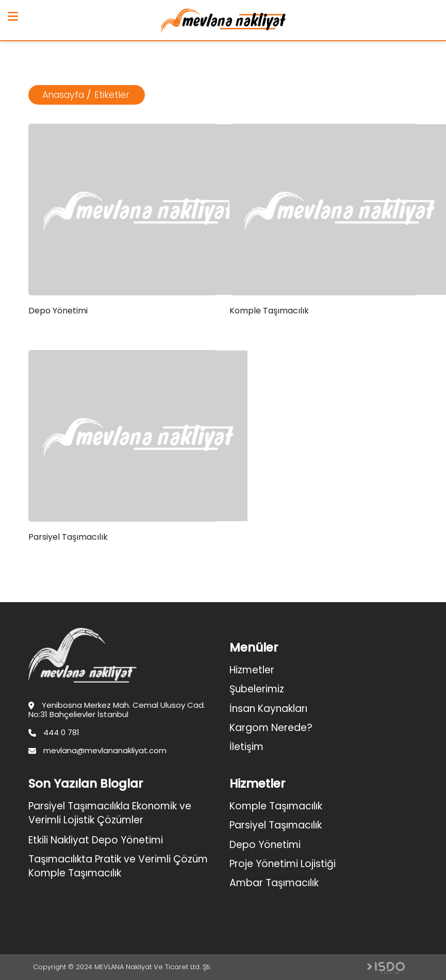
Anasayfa (63, 95)
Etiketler (112, 95)
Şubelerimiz (257, 689)
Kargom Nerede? (271, 728)
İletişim (246, 747)
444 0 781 (54, 733)
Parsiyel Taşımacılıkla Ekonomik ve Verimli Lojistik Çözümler (110, 813)
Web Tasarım (386, 968)
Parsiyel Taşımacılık (276, 825)
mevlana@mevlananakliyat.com (97, 751)
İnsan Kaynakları (268, 709)
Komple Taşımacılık (276, 806)
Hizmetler (252, 670)
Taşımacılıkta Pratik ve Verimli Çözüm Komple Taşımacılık (118, 866)
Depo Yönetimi (265, 845)
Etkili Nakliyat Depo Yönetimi (96, 840)
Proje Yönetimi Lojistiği (283, 864)
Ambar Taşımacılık (274, 883)
